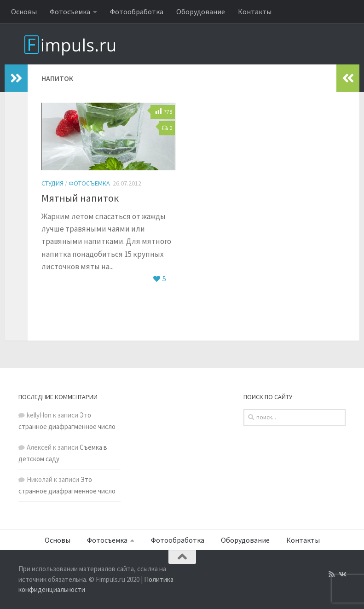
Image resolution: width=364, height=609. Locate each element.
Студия (52, 183)
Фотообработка (137, 12)
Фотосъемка (70, 12)
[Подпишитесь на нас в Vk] (342, 574)
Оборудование (201, 12)
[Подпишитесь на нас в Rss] (332, 574)
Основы (24, 12)
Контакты (255, 12)
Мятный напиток (80, 198)
